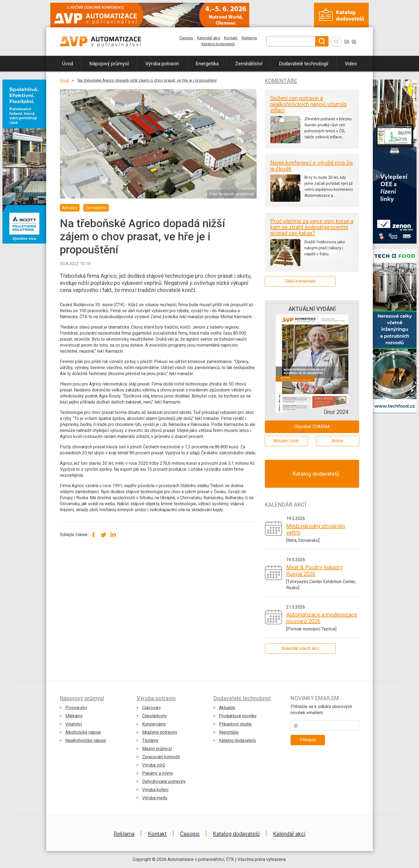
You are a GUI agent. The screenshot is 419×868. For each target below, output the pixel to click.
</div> (24, 334)
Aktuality (227, 708)
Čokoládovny (154, 716)
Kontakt (231, 38)
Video (351, 64)
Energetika (207, 64)
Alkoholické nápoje (83, 732)
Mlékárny (74, 716)
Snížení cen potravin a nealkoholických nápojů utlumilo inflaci (309, 104)
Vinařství (74, 724)
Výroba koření (155, 790)
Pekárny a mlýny (158, 773)
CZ (336, 42)
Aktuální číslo (286, 441)
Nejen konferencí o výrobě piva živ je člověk (312, 166)
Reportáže (229, 732)
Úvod (68, 64)
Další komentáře (300, 281)
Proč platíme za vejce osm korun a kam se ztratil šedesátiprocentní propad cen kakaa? (312, 227)
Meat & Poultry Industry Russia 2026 (314, 571)
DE (354, 42)
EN (347, 42)
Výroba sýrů (154, 765)
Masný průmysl (157, 749)
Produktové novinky (238, 716)
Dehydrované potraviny (164, 781)
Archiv (338, 441)
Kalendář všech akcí (300, 648)
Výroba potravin (162, 64)
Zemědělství (249, 64)
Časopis (186, 38)
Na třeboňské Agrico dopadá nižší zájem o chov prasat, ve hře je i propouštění (147, 81)
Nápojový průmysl (109, 64)
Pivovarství (76, 708)
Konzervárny (154, 724)
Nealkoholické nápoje (86, 740)
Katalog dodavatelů (218, 44)
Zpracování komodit (161, 757)
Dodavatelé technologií (304, 64)
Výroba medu (155, 798)
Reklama (249, 38)
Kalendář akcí (209, 38)
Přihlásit (308, 740)
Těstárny (150, 740)
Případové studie (235, 724)
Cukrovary (152, 708)
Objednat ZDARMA (312, 427)
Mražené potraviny (160, 732)
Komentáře (281, 81)
